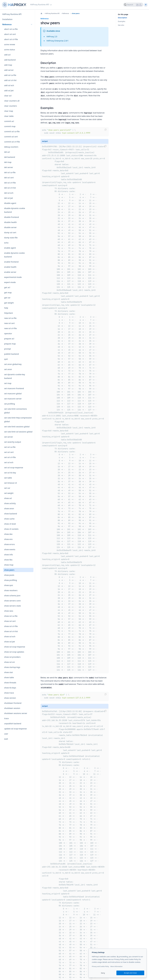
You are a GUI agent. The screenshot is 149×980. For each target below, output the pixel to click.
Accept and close (130, 973)
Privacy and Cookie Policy (100, 966)
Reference (66, 13)
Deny (103, 973)
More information (116, 966)
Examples (122, 21)
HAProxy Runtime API (52, 13)
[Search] (133, 5)
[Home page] (15, 5)
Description (122, 18)
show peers (76, 13)
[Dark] (146, 5)
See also (121, 25)
